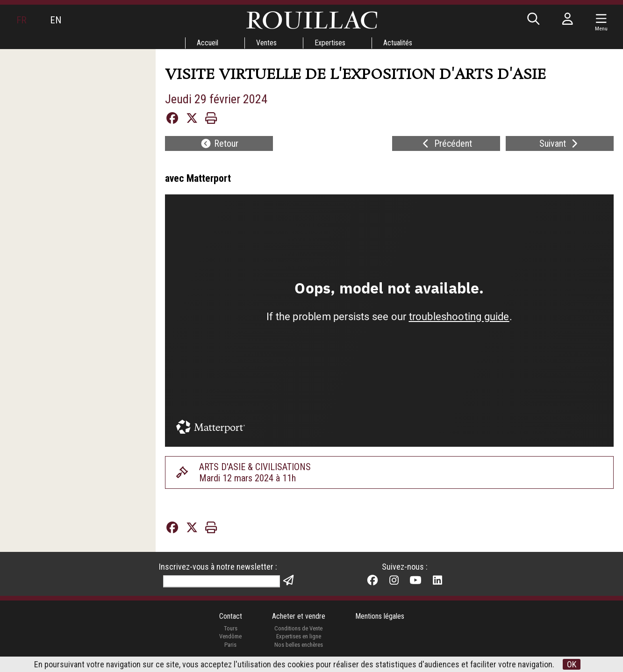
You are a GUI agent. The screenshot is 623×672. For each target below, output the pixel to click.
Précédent (446, 143)
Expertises (330, 43)
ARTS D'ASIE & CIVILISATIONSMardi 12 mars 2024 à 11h (255, 472)
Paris (230, 645)
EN (56, 20)
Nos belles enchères (299, 645)
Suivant (560, 143)
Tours (231, 628)
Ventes (266, 43)
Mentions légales (380, 616)
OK (572, 664)
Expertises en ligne (299, 636)
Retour (219, 143)
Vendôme (230, 636)
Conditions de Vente (298, 628)
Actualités (398, 43)
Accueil (208, 43)
